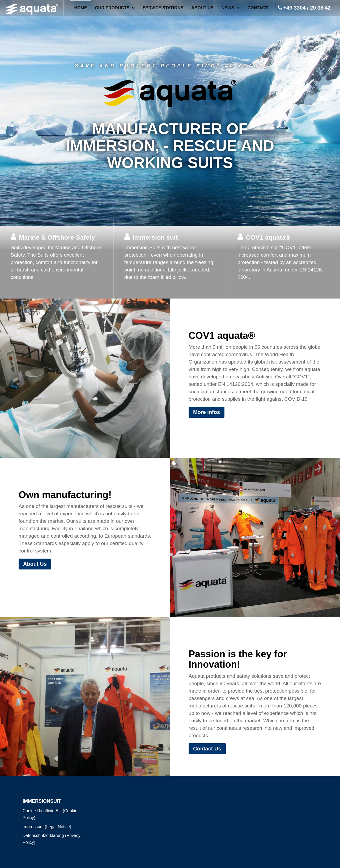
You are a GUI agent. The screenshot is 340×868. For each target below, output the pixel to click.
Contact (258, 8)
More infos (207, 412)
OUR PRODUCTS (112, 8)
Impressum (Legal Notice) (47, 827)
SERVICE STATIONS (163, 8)
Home (80, 8)
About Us (202, 8)
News (228, 8)
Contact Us (207, 749)
